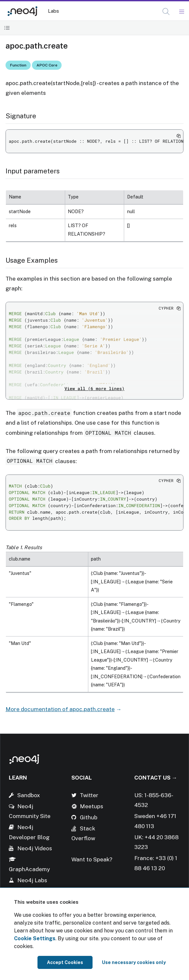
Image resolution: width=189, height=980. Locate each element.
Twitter (89, 795)
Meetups (92, 806)
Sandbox (29, 795)
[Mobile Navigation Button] (181, 12)
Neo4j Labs (32, 880)
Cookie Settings (35, 938)
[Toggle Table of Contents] (7, 28)
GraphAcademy (29, 869)
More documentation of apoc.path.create (60, 709)
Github (89, 817)
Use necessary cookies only (134, 962)
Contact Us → (156, 778)
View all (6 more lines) (94, 388)
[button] (166, 12)
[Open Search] (166, 12)
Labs (53, 11)
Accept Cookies (65, 962)
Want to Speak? (92, 859)
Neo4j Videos (35, 848)
